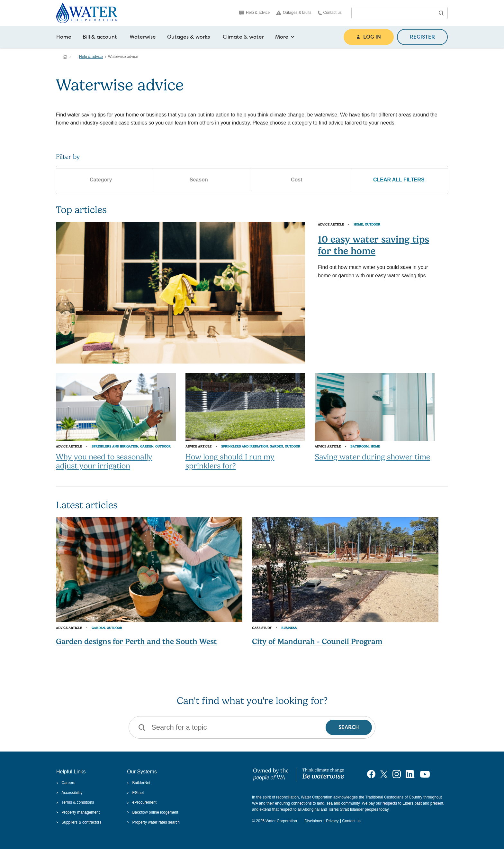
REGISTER (422, 37)
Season (203, 180)
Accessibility (69, 793)
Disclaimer (313, 821)
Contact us (330, 13)
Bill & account (100, 37)
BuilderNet (139, 783)
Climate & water (243, 37)
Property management (78, 812)
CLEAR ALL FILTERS (399, 180)
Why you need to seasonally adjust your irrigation (104, 461)
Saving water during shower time (372, 457)
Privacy (332, 821)
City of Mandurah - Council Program (317, 641)
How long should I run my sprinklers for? (230, 461)
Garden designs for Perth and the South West (136, 641)
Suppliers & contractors (79, 822)
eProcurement (142, 802)
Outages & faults (294, 13)
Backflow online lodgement (153, 812)
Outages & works (189, 37)
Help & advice (254, 13)
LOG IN (369, 37)
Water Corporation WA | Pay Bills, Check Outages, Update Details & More (65, 57)
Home (64, 37)
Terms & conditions (75, 802)
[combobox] (393, 13)
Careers (66, 783)
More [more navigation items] (285, 37)
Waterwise (143, 37)
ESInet (135, 793)
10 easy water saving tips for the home (373, 245)
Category (105, 180)
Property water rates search (153, 822)
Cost (301, 180)
